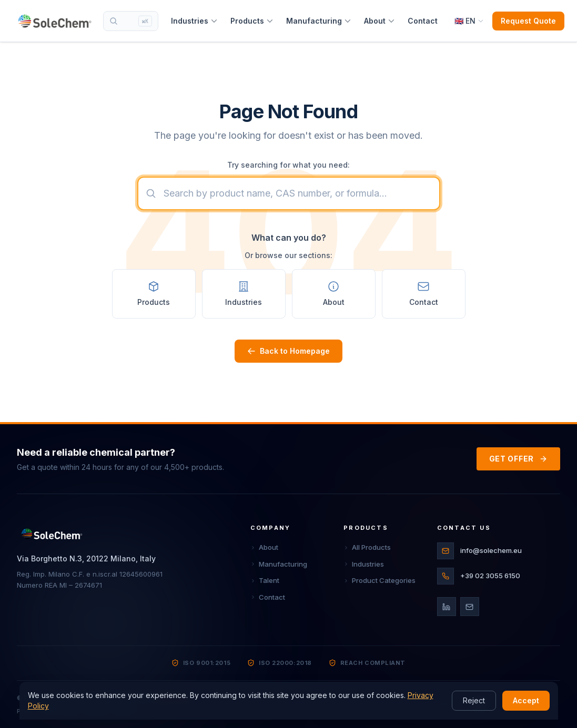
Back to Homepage (288, 351)
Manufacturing (319, 21)
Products (252, 21)
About (379, 21)
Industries (194, 21)
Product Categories (379, 580)
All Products (367, 547)
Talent (265, 580)
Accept (526, 700)
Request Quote (528, 21)
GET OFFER (518, 459)
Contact (423, 21)
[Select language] (469, 21)
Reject (474, 700)
